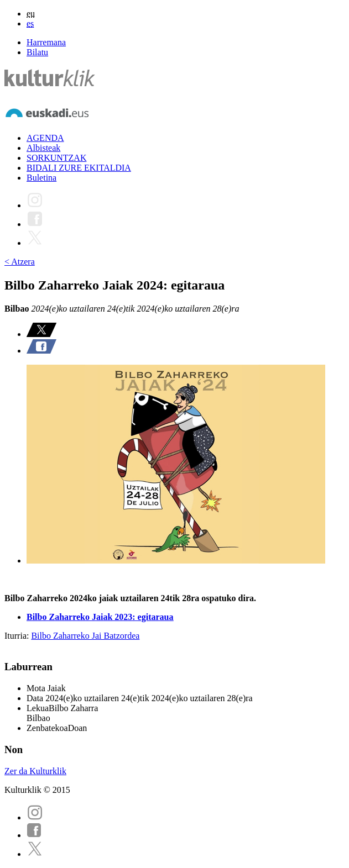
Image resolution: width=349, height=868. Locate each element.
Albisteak (43, 148)
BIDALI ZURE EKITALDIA (79, 168)
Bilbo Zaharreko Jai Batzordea (85, 636)
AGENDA (45, 138)
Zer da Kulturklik (35, 771)
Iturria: (18, 636)
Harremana (46, 42)
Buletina (41, 178)
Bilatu (37, 52)
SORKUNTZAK (56, 158)
